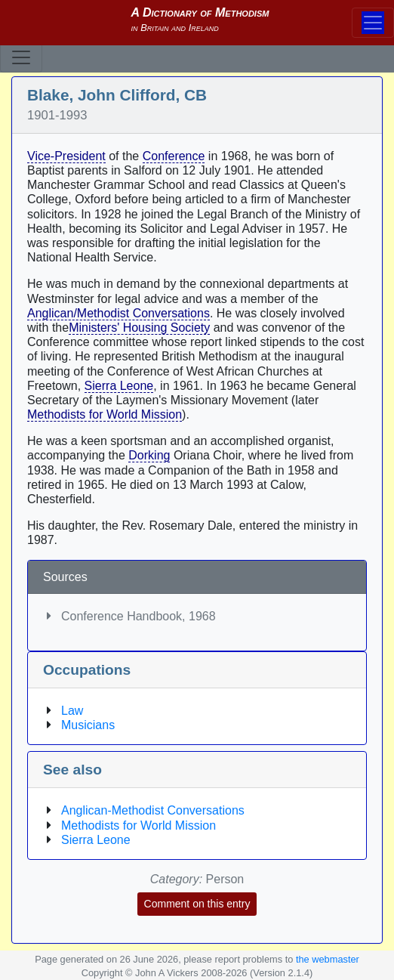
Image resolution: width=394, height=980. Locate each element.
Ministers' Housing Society (139, 328)
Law (72, 711)
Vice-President (66, 156)
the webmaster (328, 959)
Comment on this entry (197, 904)
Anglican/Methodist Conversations (119, 313)
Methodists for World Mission (105, 414)
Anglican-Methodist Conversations (153, 810)
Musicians (88, 725)
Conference (174, 156)
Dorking (149, 455)
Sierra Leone (119, 386)
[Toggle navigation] (21, 57)
